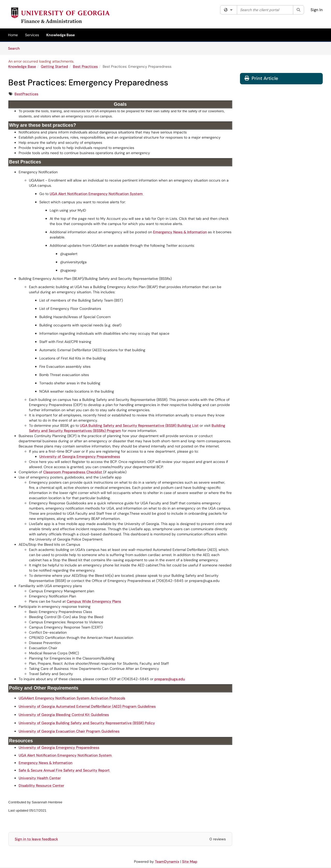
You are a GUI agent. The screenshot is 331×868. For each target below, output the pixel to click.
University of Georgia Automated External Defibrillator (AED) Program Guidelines (87, 706)
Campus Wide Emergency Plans (94, 601)
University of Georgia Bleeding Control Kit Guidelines (64, 715)
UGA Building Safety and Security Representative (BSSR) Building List (139, 425)
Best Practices (85, 66)
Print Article (261, 78)
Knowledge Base (61, 35)
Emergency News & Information (180, 232)
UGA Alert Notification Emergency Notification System (97, 194)
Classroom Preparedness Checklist (73, 472)
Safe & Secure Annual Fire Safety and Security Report (65, 770)
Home (13, 35)
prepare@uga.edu (170, 679)
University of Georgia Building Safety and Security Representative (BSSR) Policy (87, 723)
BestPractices (26, 94)
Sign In (317, 10)
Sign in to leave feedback (36, 839)
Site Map (190, 862)
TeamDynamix (167, 862)
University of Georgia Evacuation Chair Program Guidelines (69, 731)
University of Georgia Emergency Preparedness (80, 457)
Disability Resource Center (41, 785)
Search (16, 48)
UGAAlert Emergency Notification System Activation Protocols (72, 698)
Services (32, 35)
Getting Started (54, 66)
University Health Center (40, 778)
